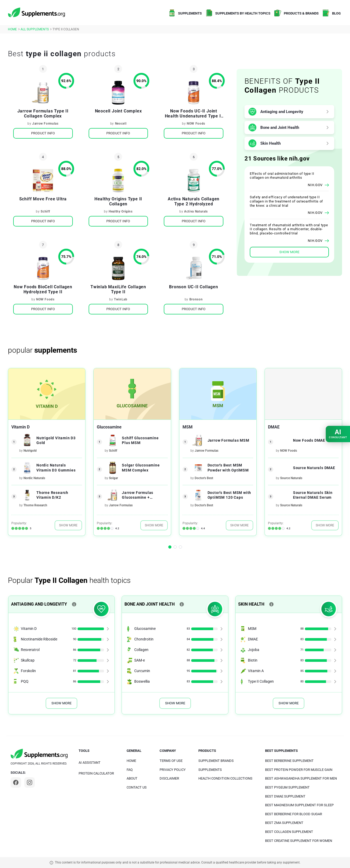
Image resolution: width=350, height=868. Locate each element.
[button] (170, 547)
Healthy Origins (121, 211)
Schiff (45, 211)
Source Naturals (291, 478)
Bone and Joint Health (280, 128)
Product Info (43, 133)
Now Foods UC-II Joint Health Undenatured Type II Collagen (194, 114)
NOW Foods (196, 124)
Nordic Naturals (34, 478)
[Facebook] (16, 782)
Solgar (113, 478)
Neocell (121, 124)
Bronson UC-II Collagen (194, 287)
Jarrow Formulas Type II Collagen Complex (43, 114)
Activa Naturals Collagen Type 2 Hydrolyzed (194, 201)
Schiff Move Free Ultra (43, 199)
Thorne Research (35, 505)
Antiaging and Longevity (282, 112)
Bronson (196, 299)
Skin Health (270, 143)
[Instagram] (30, 782)
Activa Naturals (196, 211)
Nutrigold (30, 451)
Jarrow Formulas (45, 124)
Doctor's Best (204, 478)
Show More (68, 525)
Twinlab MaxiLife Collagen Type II (118, 289)
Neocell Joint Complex (118, 111)
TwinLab (121, 299)
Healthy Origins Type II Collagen (118, 201)
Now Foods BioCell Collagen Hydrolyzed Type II (43, 289)
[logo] (37, 13)
